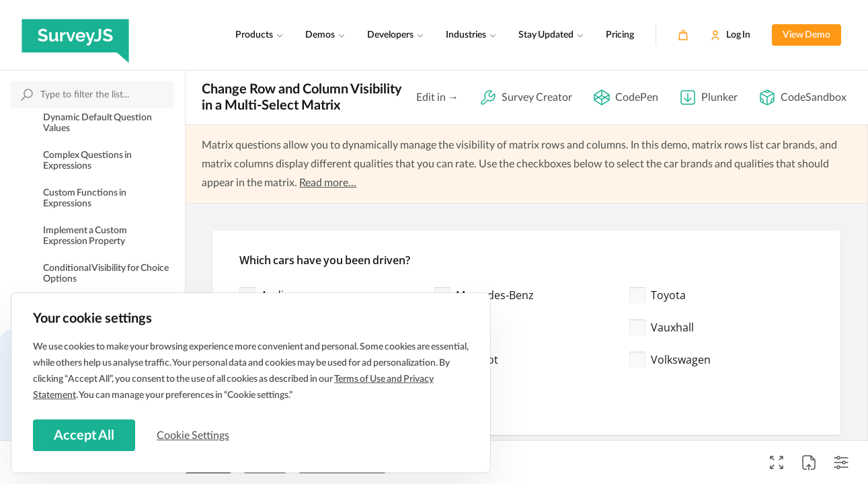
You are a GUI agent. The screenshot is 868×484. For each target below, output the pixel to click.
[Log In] (730, 35)
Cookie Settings (194, 435)
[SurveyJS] (75, 35)
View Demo (806, 35)
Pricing (620, 35)
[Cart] (683, 35)
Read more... (328, 183)
